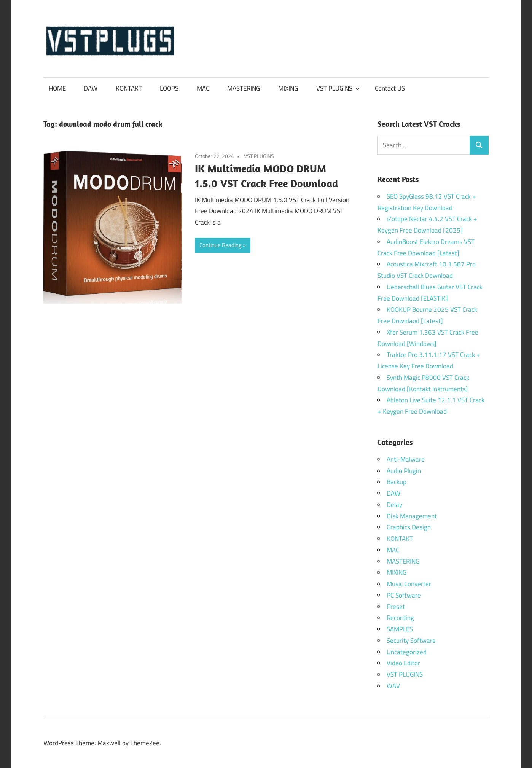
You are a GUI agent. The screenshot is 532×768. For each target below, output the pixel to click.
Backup (397, 482)
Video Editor (403, 663)
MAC (203, 88)
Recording (400, 618)
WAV (393, 686)
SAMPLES (400, 629)
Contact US (390, 88)
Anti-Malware (406, 459)
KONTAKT (129, 88)
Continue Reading (221, 245)
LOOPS (169, 88)
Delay (394, 505)
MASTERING (244, 88)
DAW (91, 88)
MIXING (288, 88)
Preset (396, 607)
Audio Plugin (404, 471)
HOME (57, 88)
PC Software (404, 595)
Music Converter (409, 584)
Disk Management (412, 516)
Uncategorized (407, 652)
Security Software (411, 641)
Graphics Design (409, 527)
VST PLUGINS (338, 88)
